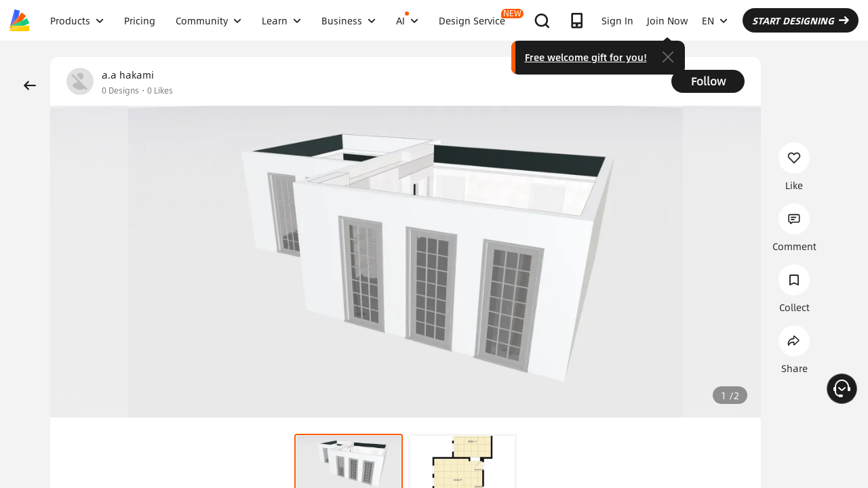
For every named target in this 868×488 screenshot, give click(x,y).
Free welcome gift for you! (586, 57)
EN (715, 20)
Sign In (617, 20)
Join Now (668, 20)
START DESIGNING (801, 20)
